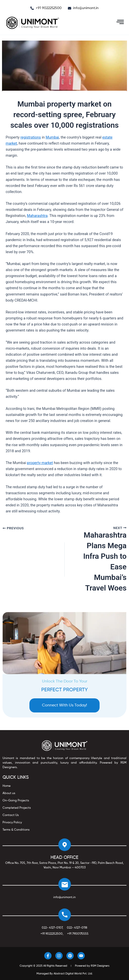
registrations (31, 137)
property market (40, 463)
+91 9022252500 (52, 934)
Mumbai (52, 137)
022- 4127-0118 (77, 928)
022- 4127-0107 (52, 928)
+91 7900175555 (78, 934)
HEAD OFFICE (64, 858)
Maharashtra (37, 216)
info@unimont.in (64, 897)
